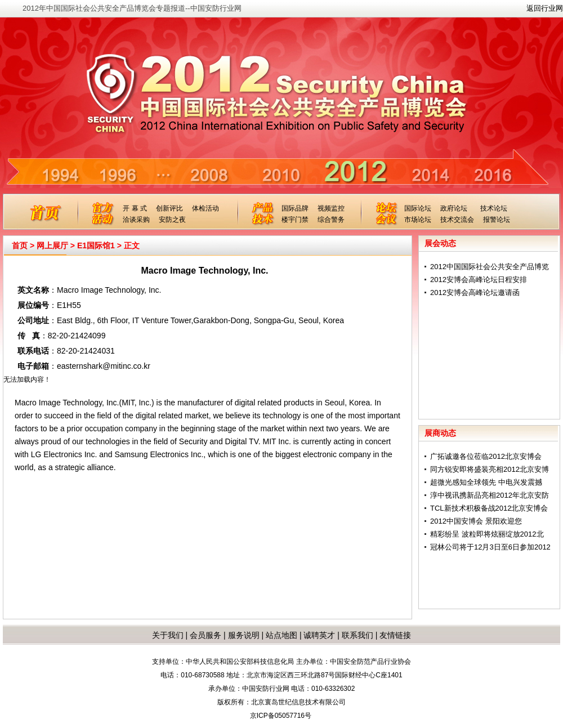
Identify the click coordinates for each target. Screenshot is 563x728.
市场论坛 (418, 220)
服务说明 (244, 635)
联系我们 (358, 635)
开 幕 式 (135, 208)
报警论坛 (497, 220)
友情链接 (395, 635)
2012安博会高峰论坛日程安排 (479, 280)
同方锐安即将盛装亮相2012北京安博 (490, 469)
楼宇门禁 (295, 220)
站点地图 (280, 635)
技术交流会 (457, 220)
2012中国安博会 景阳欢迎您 (476, 521)
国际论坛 (418, 208)
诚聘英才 (319, 635)
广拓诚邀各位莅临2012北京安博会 (486, 456)
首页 (20, 245)
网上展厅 (52, 245)
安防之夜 (172, 220)
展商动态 (440, 433)
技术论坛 (494, 208)
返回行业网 (545, 8)
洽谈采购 (136, 220)
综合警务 (331, 220)
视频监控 (331, 208)
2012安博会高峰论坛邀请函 (475, 292)
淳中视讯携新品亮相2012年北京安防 (490, 495)
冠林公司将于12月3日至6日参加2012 (490, 547)
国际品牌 (295, 208)
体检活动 (205, 208)
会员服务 (205, 635)
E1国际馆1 (96, 245)
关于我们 (168, 635)
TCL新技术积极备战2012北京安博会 (489, 508)
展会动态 (440, 243)
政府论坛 (454, 208)
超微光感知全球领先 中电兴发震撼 (486, 482)
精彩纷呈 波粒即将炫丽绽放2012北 (487, 534)
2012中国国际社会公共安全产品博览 (490, 267)
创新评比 (169, 208)
